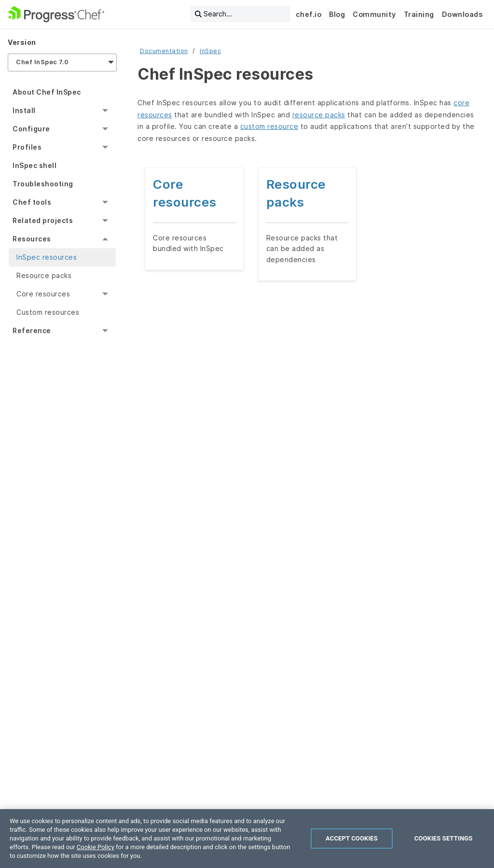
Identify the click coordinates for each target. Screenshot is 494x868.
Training (419, 14)
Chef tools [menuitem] (32, 202)
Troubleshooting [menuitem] (43, 184)
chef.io (309, 14)
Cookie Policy (96, 847)
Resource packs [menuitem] (44, 275)
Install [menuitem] (24, 110)
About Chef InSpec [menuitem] (47, 92)
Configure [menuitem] (31, 129)
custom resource (269, 126)
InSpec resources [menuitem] (47, 257)
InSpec (210, 51)
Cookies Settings (444, 838)
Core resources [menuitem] (43, 294)
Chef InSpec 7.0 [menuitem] (42, 62)
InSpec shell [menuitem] (34, 165)
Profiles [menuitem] (27, 147)
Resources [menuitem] (32, 239)
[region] (247, 839)
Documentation (164, 51)
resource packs (319, 115)
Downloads (462, 14)
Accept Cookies (352, 838)
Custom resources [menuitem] (48, 312)
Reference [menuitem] (32, 330)
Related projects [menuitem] (43, 220)
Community (374, 14)
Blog (337, 14)
